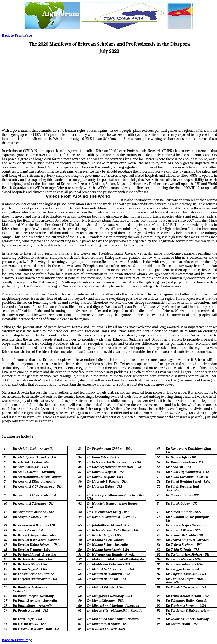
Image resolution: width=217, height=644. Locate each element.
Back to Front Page (17, 35)
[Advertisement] (109, 88)
